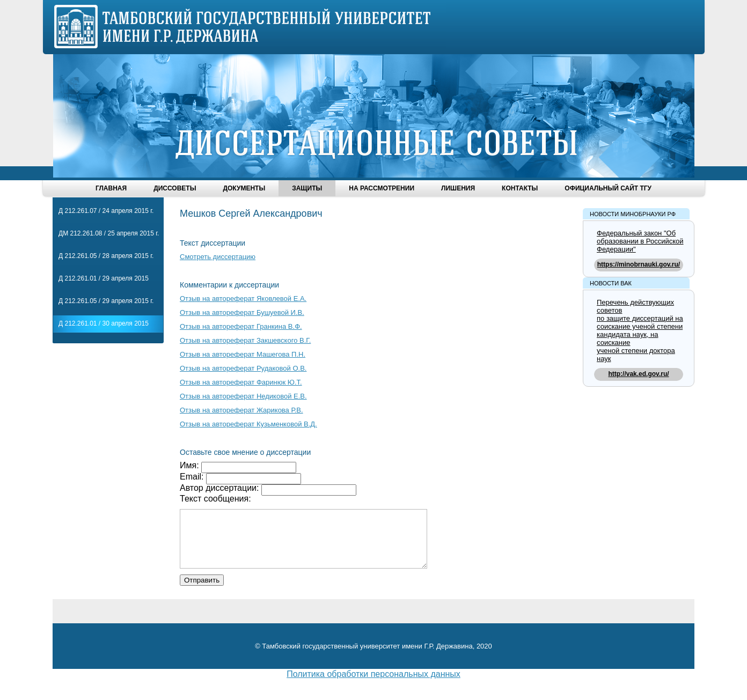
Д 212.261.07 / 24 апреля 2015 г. (106, 211)
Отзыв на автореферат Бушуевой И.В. (242, 312)
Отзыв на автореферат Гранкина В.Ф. (241, 326)
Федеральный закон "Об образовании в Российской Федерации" (640, 241)
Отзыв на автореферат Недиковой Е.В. (243, 396)
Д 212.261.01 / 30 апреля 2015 (104, 323)
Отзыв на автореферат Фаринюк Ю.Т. (241, 382)
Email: (193, 477)
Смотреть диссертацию (218, 257)
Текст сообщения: (215, 499)
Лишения (458, 188)
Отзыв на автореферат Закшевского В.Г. (245, 340)
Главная (111, 188)
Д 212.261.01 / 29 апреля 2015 (104, 278)
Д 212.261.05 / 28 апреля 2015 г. (106, 256)
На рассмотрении (382, 188)
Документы (244, 188)
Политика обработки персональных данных (373, 685)
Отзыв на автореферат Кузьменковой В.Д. (248, 424)
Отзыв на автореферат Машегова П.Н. (243, 354)
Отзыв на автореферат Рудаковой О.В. (243, 368)
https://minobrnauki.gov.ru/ (639, 264)
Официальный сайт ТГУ (608, 188)
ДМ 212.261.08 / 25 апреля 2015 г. (109, 233)
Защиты (307, 188)
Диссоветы (175, 188)
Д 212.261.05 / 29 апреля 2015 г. (106, 301)
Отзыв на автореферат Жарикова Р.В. (241, 410)
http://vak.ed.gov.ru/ (638, 374)
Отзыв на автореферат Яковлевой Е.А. (243, 299)
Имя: (191, 465)
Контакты (520, 188)
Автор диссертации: (221, 488)
